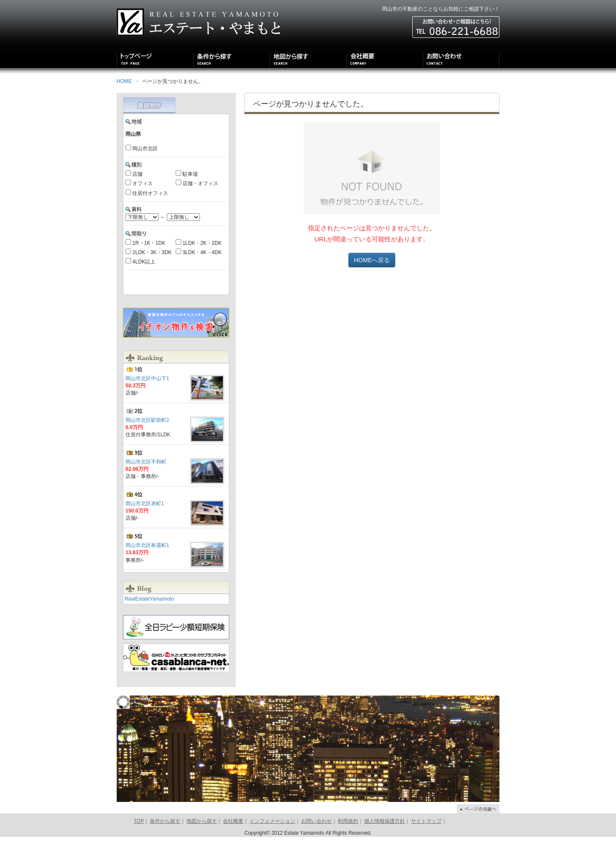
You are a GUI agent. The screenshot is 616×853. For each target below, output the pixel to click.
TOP (139, 837)
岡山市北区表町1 (145, 520)
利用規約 (348, 837)
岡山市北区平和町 (146, 478)
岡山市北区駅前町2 (147, 436)
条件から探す (165, 837)
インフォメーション (272, 837)
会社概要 (233, 837)
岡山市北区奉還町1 (147, 561)
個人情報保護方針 (385, 837)
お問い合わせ (317, 837)
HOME (124, 81)
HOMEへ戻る (372, 260)
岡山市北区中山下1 (147, 395)
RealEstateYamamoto (149, 615)
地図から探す (202, 837)
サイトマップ (426, 837)
